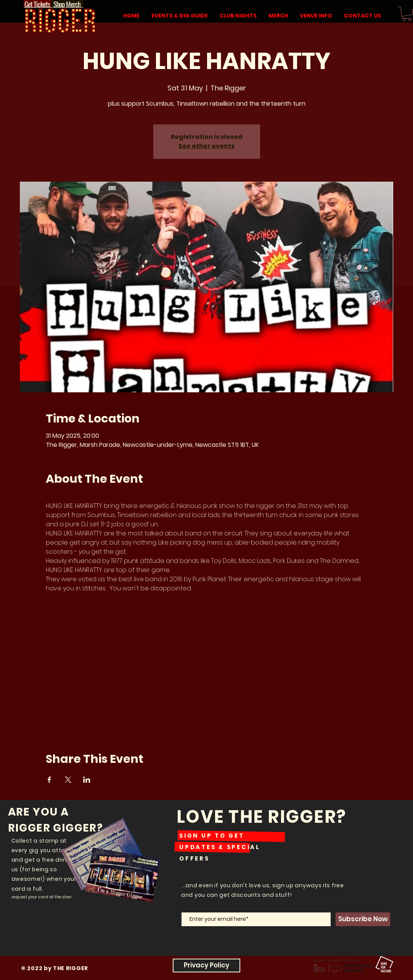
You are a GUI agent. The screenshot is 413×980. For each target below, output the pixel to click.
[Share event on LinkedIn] (87, 780)
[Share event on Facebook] (49, 780)
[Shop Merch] (67, 4)
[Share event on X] (68, 780)
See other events (206, 146)
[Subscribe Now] (363, 919)
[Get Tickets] (37, 4)
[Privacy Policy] (206, 965)
